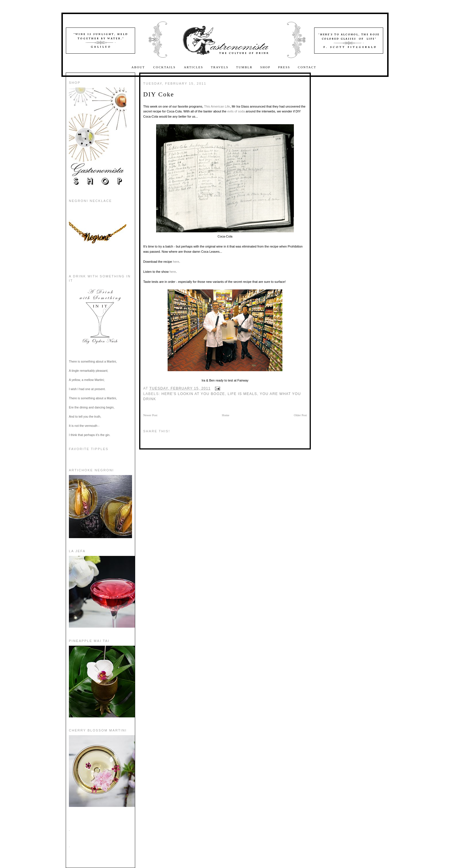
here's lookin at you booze (193, 394)
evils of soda (236, 111)
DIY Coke (159, 94)
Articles (194, 67)
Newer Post (150, 415)
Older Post (300, 415)
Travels (220, 67)
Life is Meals (242, 394)
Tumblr (244, 67)
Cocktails (165, 67)
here (176, 262)
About (139, 67)
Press (284, 67)
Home (226, 415)
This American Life (217, 106)
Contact (307, 67)
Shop (265, 67)
